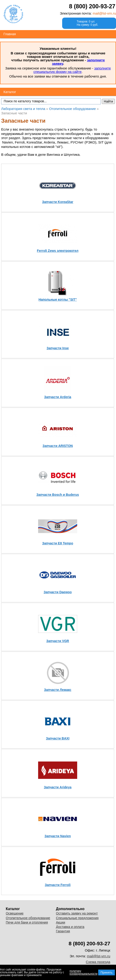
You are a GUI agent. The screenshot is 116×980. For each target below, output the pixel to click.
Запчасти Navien (58, 836)
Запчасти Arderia (58, 397)
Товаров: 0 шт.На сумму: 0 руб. (87, 23)
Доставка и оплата (70, 927)
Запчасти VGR (58, 641)
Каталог (10, 92)
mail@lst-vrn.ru (104, 13)
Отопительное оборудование (28, 918)
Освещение (15, 913)
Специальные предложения (77, 918)
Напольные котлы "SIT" (58, 300)
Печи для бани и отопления (27, 922)
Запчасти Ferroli (58, 885)
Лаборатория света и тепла (13, 14)
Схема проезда (98, 962)
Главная (10, 34)
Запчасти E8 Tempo (58, 543)
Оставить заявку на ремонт (77, 913)
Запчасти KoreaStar (58, 202)
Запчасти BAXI (58, 738)
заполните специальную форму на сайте (72, 70)
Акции (61, 922)
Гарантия (63, 931)
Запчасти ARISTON (58, 446)
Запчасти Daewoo (58, 592)
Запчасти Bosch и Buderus (58, 495)
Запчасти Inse (58, 348)
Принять (107, 972)
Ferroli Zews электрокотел (58, 251)
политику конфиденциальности (84, 972)
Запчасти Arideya (58, 787)
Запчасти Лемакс (58, 690)
